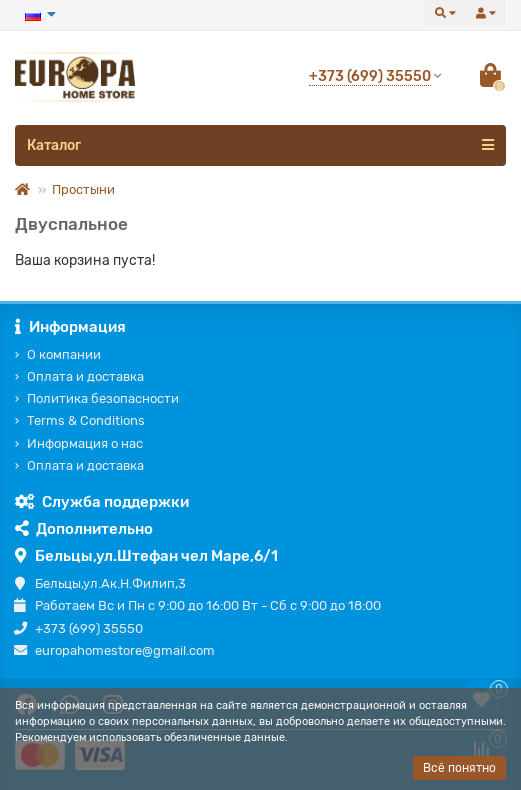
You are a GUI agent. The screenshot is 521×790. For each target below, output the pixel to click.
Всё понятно (459, 768)
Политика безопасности (103, 398)
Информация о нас (85, 443)
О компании (64, 354)
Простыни (83, 189)
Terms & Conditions (86, 420)
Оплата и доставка (85, 376)
